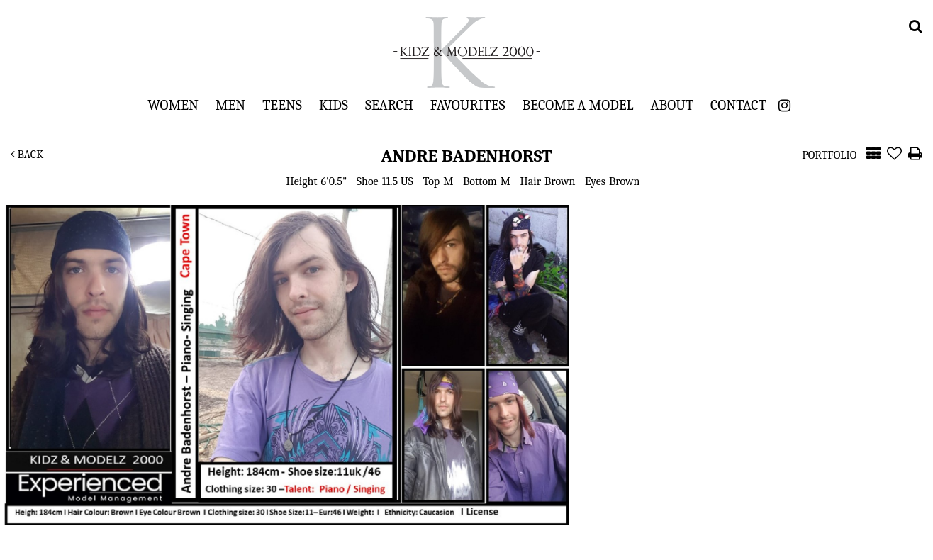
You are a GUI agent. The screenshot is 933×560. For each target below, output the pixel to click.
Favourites (468, 105)
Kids (334, 105)
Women (173, 105)
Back (27, 155)
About (672, 105)
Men (230, 105)
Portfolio (829, 155)
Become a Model (578, 105)
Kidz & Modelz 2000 (466, 52)
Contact (738, 105)
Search (389, 105)
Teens (282, 105)
